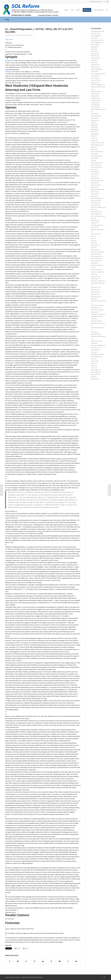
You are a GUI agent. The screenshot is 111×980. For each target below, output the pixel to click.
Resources (94, 234)
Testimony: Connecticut (98, 301)
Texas (93, 352)
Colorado (94, 114)
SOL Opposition (96, 256)
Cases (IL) (94, 71)
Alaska (93, 49)
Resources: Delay (96, 252)
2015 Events (95, 33)
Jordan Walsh (95, 165)
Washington (95, 370)
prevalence (95, 245)
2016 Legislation (96, 42)
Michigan (94, 183)
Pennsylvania (95, 225)
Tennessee (95, 276)
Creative (94, 118)
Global (93, 136)
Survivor (94, 263)
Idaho (93, 147)
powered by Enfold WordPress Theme (32, 977)
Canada (93, 60)
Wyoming (94, 379)
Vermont (94, 361)
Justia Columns (96, 167)
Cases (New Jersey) (21, 35)
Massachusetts (96, 181)
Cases (93, 62)
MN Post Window (96, 189)
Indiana (93, 154)
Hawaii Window (96, 145)
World (93, 377)
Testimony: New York (97, 328)
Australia (94, 158)
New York (94, 205)
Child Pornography (97, 85)
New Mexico (95, 203)
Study (93, 247)
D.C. (92, 267)
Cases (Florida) (96, 69)
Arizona (93, 51)
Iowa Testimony (96, 163)
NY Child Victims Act (97, 216)
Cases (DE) (94, 67)
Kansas (93, 169)
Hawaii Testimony (97, 143)
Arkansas (94, 54)
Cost (92, 238)
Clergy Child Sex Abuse (98, 109)
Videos (93, 365)
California (94, 58)
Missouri (94, 187)
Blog (7, 19)
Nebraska (94, 194)
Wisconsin (94, 374)
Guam (93, 138)
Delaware (94, 120)
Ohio (92, 218)
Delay (93, 123)
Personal (94, 227)
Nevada (93, 196)
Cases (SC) (94, 78)
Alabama (94, 47)
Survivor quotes (96, 270)
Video (93, 363)
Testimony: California (98, 283)
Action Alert (94, 45)
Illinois (93, 149)
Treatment (94, 250)
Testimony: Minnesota (98, 323)
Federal (93, 127)
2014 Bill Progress (96, 31)
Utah (92, 359)
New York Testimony (97, 207)
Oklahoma (94, 221)
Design (93, 125)
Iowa (92, 160)
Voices (93, 368)
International (95, 156)
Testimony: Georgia (97, 314)
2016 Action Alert (96, 40)
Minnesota (94, 185)
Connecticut (95, 116)
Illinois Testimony (96, 152)
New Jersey (29, 35)
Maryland (94, 178)
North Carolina (96, 212)
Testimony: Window (97, 345)
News (93, 210)
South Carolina (96, 258)
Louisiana (94, 174)
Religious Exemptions (98, 229)
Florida (93, 131)
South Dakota (95, 261)
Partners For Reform (96, 2)
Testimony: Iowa (96, 316)
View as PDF (9, 39)
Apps (93, 236)
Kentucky (94, 172)
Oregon (93, 223)
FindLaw (93, 129)
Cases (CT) (94, 65)
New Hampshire (96, 198)
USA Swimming (96, 356)
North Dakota (95, 214)
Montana (94, 192)
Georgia (93, 134)
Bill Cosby (94, 56)
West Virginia (95, 372)
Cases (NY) (94, 76)
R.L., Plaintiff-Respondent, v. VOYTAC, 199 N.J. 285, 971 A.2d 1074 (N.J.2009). (39, 31)
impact (93, 243)
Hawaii (93, 140)
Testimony (94, 279)
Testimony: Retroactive (98, 336)
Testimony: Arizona (97, 281)
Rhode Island (95, 254)
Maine (93, 176)
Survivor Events (96, 265)
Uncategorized (96, 354)
